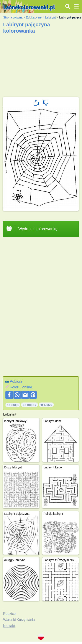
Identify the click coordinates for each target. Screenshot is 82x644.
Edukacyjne (34, 17)
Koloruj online (21, 387)
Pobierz (16, 382)
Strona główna (13, 17)
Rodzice (9, 614)
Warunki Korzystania (19, 620)
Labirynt (50, 17)
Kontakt (9, 626)
